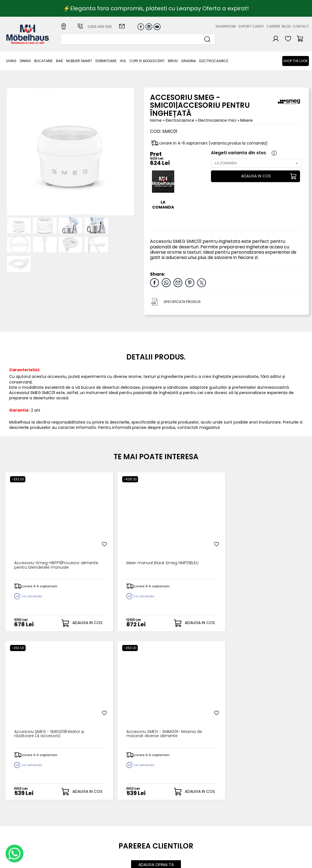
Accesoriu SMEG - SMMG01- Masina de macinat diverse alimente (270, 539)
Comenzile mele (169, 824)
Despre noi (207, 802)
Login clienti (164, 806)
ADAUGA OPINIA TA (156, 682)
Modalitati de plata (128, 806)
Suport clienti (251, 26)
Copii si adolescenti (147, 61)
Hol (123, 61)
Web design (276, 861)
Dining (25, 61)
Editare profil (165, 829)
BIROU (173, 61)
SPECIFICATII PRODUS (182, 302)
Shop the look (296, 61)
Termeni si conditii (126, 816)
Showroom (226, 26)
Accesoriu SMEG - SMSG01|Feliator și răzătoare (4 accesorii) (189, 539)
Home (156, 120)
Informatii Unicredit (127, 843)
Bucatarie (43, 61)
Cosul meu (163, 820)
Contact (301, 26)
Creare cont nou (169, 802)
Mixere (246, 120)
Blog (286, 26)
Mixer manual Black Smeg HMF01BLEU (115, 537)
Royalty (302, 861)
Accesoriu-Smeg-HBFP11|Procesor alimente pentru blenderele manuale (41, 539)
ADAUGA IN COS (255, 176)
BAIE (59, 61)
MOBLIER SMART (79, 61)
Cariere (273, 26)
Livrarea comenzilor (128, 811)
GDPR (114, 838)
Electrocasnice (214, 61)
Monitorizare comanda (121, 827)
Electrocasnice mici (218, 120)
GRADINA (189, 61)
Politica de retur (124, 834)
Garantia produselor (129, 820)
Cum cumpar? (123, 802)
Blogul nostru (209, 816)
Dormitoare (106, 61)
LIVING (11, 61)
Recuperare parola (172, 811)
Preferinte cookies (215, 825)
